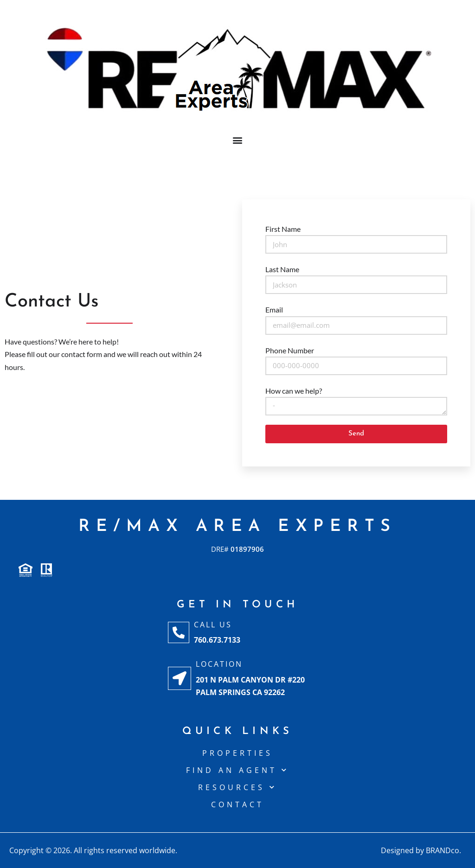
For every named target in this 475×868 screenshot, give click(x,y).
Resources (237, 787)
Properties (237, 753)
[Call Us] (179, 632)
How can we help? (294, 391)
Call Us (213, 625)
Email (274, 310)
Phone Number (290, 350)
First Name (283, 229)
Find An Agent (237, 770)
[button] (238, 140)
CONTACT (237, 804)
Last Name (282, 269)
